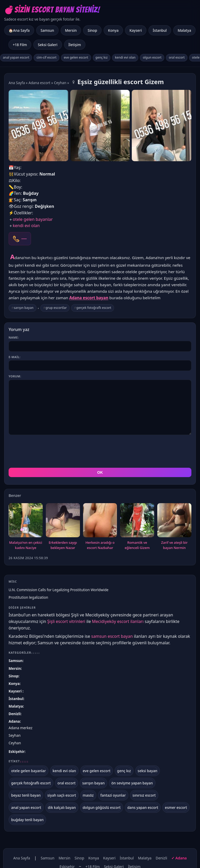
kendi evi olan (125, 57)
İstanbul (160, 30)
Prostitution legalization (28, 597)
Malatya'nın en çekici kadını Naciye (26, 545)
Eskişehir (17, 751)
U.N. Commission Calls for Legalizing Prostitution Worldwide (58, 590)
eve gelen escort (76, 57)
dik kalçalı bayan (62, 807)
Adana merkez (20, 728)
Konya (113, 30)
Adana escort (40, 83)
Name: (14, 337)
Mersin (71, 30)
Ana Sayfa (17, 83)
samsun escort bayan (112, 636)
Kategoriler (24, 652)
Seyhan (15, 735)
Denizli (15, 714)
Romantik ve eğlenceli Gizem (137, 545)
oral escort (177, 57)
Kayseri (136, 30)
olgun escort (152, 57)
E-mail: (15, 357)
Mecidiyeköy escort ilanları (118, 621)
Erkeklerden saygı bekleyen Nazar (63, 545)
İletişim (75, 45)
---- (24, 239)
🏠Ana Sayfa (19, 30)
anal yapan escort (16, 57)
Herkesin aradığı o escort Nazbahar (100, 545)
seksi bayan (148, 771)
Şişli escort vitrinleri (66, 621)
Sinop (92, 30)
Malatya (184, 30)
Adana (14, 721)
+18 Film (20, 45)
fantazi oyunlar (113, 795)
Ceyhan (60, 83)
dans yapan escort (143, 807)
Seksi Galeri (48, 45)
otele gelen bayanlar (33, 219)
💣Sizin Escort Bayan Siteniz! (52, 10)
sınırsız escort (144, 795)
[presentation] (48, 451)
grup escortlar (56, 308)
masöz (88, 795)
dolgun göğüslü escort (102, 807)
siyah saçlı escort (62, 795)
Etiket (19, 761)
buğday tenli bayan (27, 820)
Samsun (47, 30)
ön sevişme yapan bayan (132, 783)
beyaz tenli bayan (26, 795)
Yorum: (15, 376)
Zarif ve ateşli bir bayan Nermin (174, 545)
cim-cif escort (46, 57)
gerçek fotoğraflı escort (94, 308)
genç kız (102, 57)
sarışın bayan (24, 308)
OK (100, 472)
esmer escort (176, 807)
